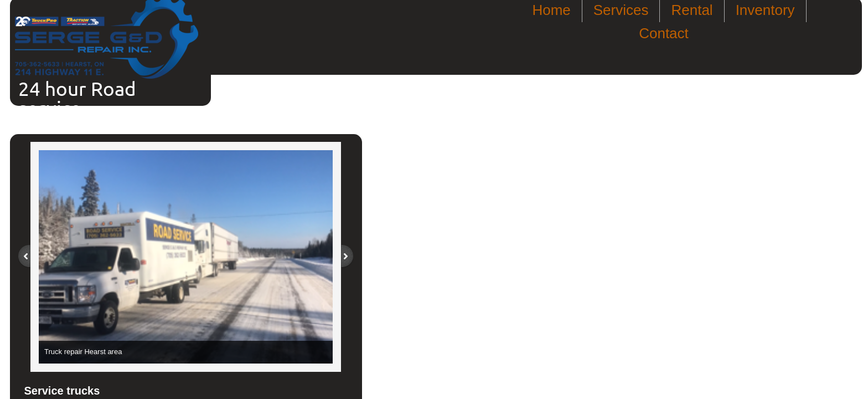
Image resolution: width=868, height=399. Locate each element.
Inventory (765, 10)
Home (551, 10)
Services (621, 10)
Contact (664, 33)
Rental (692, 10)
